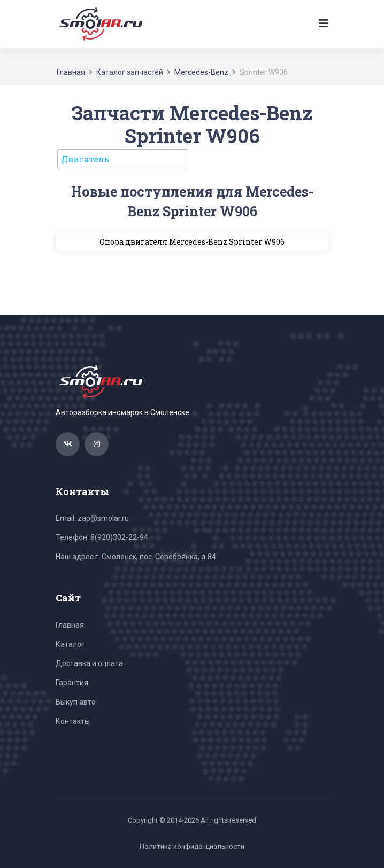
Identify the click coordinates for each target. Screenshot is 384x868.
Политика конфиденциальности (192, 846)
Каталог (70, 644)
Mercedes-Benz (201, 72)
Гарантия (72, 683)
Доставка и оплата (89, 663)
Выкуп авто (76, 702)
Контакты (73, 721)
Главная (71, 72)
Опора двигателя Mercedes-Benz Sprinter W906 (192, 242)
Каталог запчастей (130, 72)
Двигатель (85, 159)
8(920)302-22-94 (119, 537)
